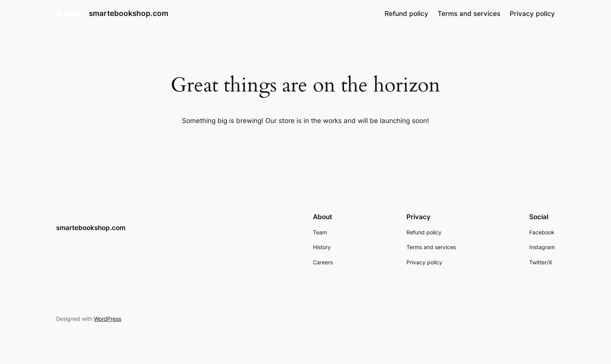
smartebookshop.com (129, 13)
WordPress (108, 319)
